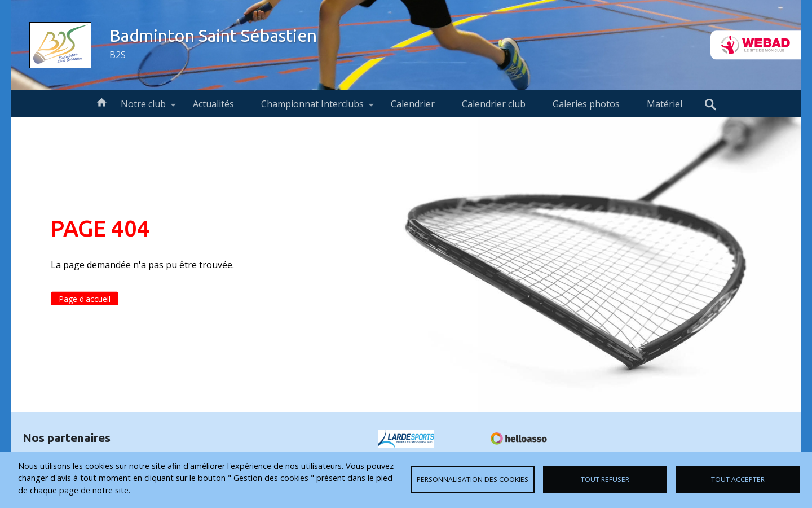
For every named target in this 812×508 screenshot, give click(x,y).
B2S (118, 55)
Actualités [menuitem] (213, 104)
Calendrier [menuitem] (413, 104)
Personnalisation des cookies (473, 479)
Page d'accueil (85, 298)
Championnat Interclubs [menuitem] (312, 108)
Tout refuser (605, 479)
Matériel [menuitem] (665, 104)
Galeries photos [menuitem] (586, 104)
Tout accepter (738, 479)
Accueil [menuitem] (101, 102)
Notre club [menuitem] (143, 108)
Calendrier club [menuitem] (494, 104)
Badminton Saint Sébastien (213, 36)
